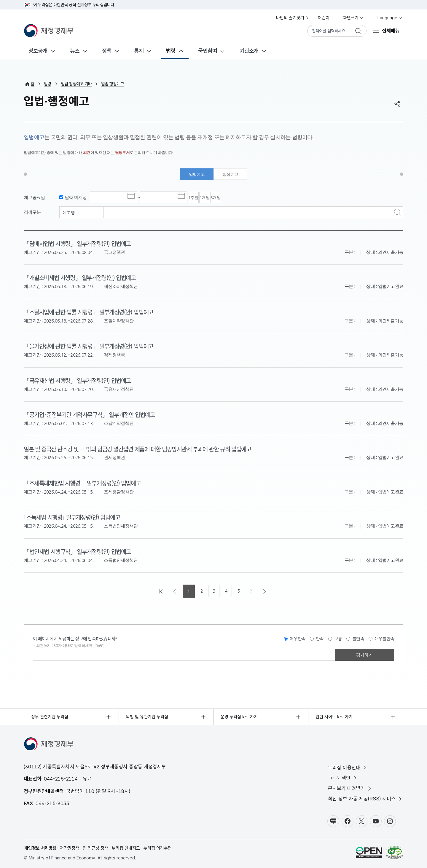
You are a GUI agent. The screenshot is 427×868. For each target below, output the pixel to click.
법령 (171, 51)
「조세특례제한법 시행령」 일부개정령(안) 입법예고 (85, 482)
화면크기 (353, 18)
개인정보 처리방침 (40, 848)
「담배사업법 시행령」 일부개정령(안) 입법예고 (80, 244)
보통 (338, 637)
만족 (320, 637)
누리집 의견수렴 (158, 848)
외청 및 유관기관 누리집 (147, 716)
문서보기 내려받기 (350, 788)
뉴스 (75, 51)
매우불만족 (384, 637)
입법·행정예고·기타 (76, 84)
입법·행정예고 (113, 84)
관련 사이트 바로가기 (334, 716)
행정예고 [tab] (231, 174)
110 (90, 790)
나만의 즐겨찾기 (293, 18)
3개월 (248, 198)
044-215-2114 (61, 778)
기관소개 (249, 51)
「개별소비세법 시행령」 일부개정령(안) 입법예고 (83, 278)
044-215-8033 (52, 802)
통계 (139, 51)
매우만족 (298, 637)
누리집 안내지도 (126, 848)
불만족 (358, 637)
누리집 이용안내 (348, 766)
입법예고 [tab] (196, 174)
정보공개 (38, 51)
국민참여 (208, 51)
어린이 (326, 18)
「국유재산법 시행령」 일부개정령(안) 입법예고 (80, 380)
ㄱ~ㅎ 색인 (343, 777)
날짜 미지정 (76, 198)
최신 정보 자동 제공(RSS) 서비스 (365, 798)
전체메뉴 (391, 31)
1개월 (224, 198)
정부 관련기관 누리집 (50, 716)
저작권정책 (70, 848)
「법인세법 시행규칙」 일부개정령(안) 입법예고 (80, 550)
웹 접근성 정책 (95, 848)
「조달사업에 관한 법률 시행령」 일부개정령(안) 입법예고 (92, 312)
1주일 (200, 198)
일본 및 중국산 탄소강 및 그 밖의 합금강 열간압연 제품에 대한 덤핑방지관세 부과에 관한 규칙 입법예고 (143, 448)
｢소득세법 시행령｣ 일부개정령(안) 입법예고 (74, 516)
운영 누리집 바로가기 (239, 716)
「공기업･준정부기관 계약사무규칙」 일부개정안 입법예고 (93, 414)
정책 (107, 51)
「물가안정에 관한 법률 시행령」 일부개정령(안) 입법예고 (92, 346)
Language (387, 18)
